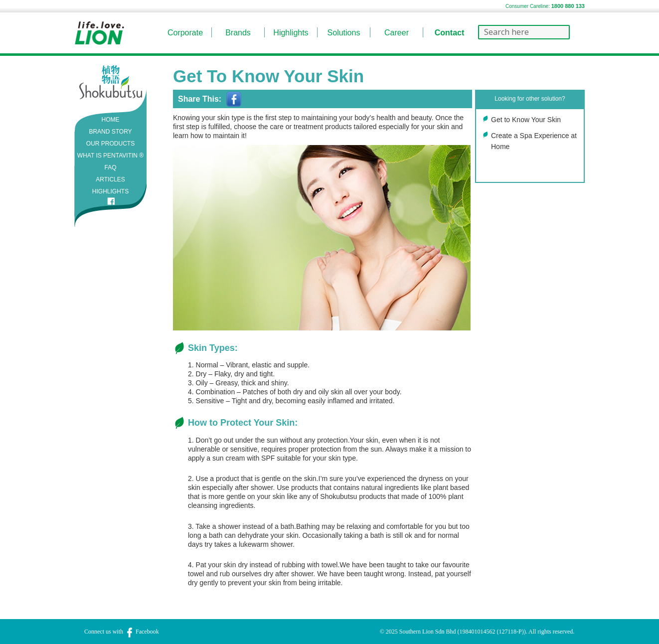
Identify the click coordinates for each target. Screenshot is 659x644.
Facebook (142, 632)
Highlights (291, 33)
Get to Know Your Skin (526, 120)
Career (397, 33)
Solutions (344, 33)
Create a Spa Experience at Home (534, 141)
